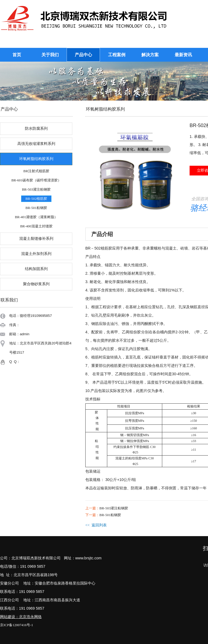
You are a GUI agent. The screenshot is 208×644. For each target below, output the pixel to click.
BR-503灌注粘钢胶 (36, 189)
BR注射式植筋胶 (36, 171)
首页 (17, 55)
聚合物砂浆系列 (36, 284)
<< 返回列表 (96, 525)
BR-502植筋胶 (36, 199)
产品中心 (83, 55)
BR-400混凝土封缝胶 (36, 226)
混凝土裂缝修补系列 (36, 239)
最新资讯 (183, 55)
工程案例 (117, 55)
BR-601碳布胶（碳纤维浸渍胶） (36, 180)
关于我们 (50, 55)
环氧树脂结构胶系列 (36, 159)
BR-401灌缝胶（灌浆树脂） (36, 217)
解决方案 (150, 55)
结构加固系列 (36, 269)
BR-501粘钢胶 (36, 208)
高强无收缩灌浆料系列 (36, 144)
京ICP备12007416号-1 (17, 625)
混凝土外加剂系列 (36, 254)
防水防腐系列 (36, 129)
